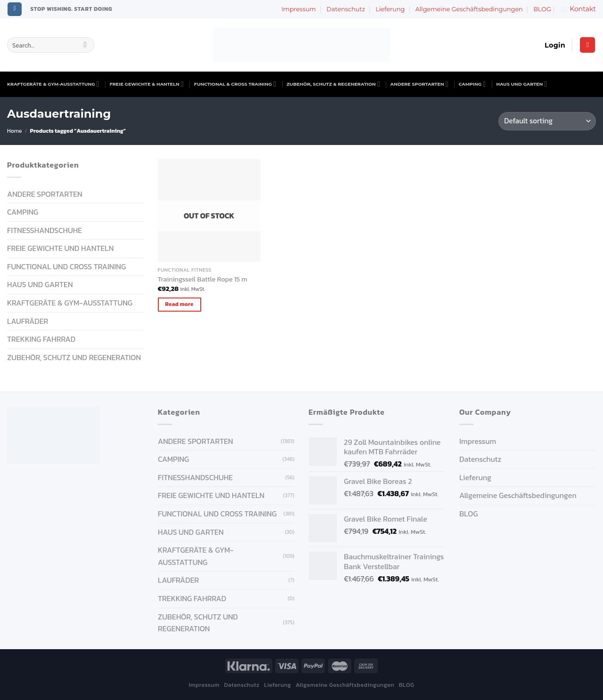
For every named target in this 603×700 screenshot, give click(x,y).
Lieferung (390, 9)
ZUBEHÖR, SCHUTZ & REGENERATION (333, 84)
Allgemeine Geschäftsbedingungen (469, 9)
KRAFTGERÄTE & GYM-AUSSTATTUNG (53, 84)
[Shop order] (547, 121)
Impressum (298, 9)
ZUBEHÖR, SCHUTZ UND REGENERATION (74, 357)
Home (14, 131)
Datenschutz (346, 9)
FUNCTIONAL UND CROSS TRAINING (66, 266)
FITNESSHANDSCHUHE (45, 230)
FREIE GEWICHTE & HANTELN (147, 84)
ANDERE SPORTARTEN (420, 84)
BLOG (542, 9)
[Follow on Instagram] (15, 9)
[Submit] (85, 45)
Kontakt (578, 9)
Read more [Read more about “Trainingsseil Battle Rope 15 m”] (179, 304)
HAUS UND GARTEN (522, 84)
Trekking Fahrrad (41, 339)
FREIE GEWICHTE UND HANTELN (60, 248)
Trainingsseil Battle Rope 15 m (203, 279)
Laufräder (28, 321)
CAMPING (473, 84)
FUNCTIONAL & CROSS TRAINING (235, 84)
